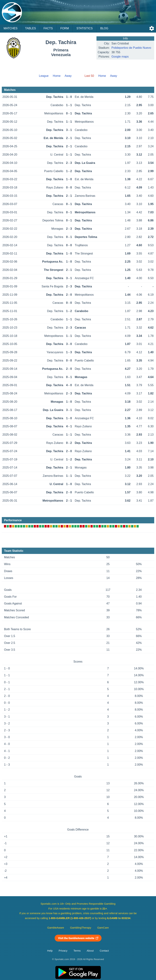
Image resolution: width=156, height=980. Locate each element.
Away (68, 76)
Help (50, 951)
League (44, 76)
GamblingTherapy (81, 928)
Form (65, 28)
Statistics (85, 28)
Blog (104, 28)
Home (57, 76)
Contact (104, 951)
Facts (48, 28)
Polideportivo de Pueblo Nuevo (131, 48)
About (90, 951)
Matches (11, 28)
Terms (77, 951)
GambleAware (56, 928)
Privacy (63, 951)
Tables (30, 28)
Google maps (120, 57)
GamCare (103, 928)
